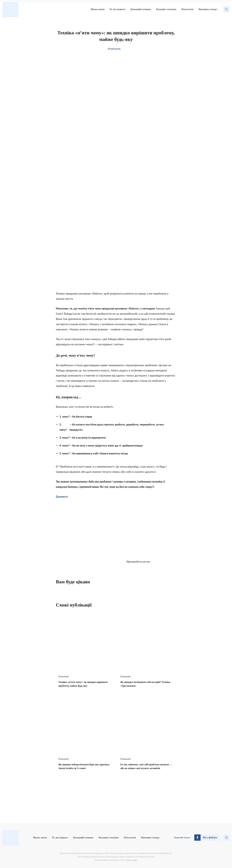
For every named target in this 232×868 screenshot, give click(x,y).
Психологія (187, 9)
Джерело (62, 496)
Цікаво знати (98, 9)
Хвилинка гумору (208, 9)
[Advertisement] (86, 525)
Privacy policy (132, 860)
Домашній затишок (141, 9)
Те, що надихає (117, 9)
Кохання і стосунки (166, 9)
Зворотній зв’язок (182, 838)
